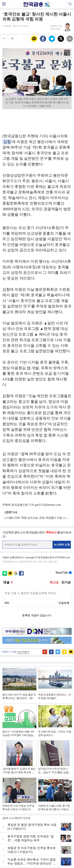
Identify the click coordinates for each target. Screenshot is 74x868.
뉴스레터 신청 (62, 545)
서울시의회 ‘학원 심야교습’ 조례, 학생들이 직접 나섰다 (39, 518)
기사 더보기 (23, 652)
